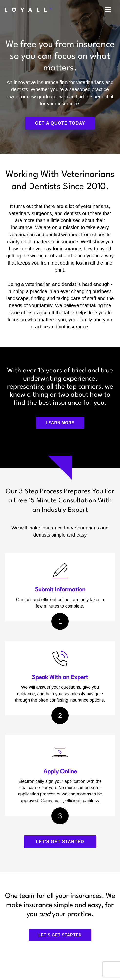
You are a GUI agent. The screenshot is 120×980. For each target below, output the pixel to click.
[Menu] (108, 10)
